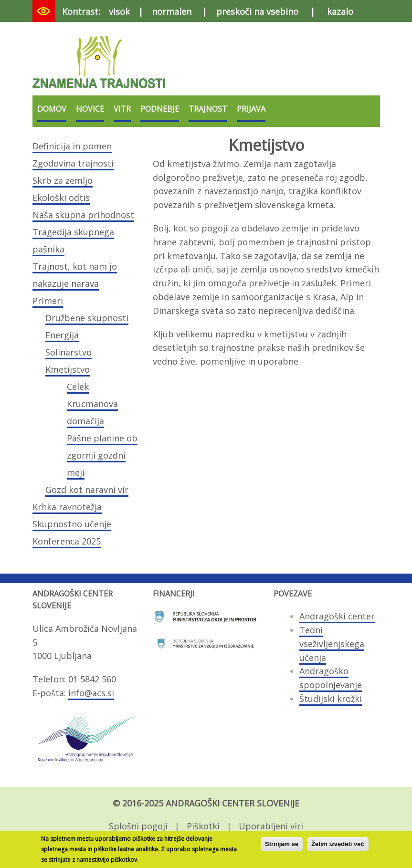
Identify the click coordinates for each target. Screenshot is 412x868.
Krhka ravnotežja (67, 507)
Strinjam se (282, 847)
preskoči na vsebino (257, 11)
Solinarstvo (69, 352)
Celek (78, 387)
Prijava (251, 109)
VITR (122, 109)
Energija (62, 335)
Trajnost (208, 109)
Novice (90, 109)
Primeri (48, 301)
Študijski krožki (331, 699)
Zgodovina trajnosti (73, 163)
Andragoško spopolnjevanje (331, 678)
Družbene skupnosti (87, 318)
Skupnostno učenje (72, 524)
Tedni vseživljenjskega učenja (332, 644)
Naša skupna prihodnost (83, 215)
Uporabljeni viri (271, 826)
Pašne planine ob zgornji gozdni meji (102, 455)
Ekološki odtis (61, 198)
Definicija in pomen (72, 146)
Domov (52, 109)
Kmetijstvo (68, 369)
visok (119, 11)
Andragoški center (337, 616)
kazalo (340, 11)
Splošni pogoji (138, 826)
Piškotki (203, 826)
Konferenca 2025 (67, 541)
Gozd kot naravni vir (87, 490)
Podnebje (160, 109)
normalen (172, 11)
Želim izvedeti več (338, 847)
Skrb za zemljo (63, 180)
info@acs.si (91, 693)
